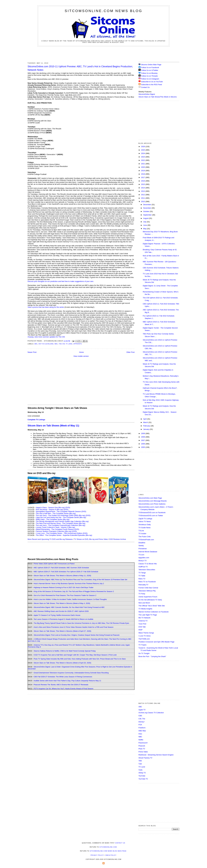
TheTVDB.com (144, 639)
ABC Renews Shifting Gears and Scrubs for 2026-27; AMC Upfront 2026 (61, 611)
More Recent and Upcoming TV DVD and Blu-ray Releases (50, 539)
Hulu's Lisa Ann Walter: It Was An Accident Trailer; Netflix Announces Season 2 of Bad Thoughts (70, 599)
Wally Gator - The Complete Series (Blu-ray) (53, 519)
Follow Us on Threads (149, 76)
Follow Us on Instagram (150, 79)
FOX (140, 725)
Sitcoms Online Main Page (150, 65)
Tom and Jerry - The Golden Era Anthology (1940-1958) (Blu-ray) (60, 515)
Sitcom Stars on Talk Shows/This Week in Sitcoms (158, 97)
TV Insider (142, 534)
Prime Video (143, 752)
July (145, 222)
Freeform (142, 728)
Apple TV (142, 710)
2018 (143, 174)
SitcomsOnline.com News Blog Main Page (108, 851)
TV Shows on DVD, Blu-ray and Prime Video (91, 539)
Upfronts (77, 344)
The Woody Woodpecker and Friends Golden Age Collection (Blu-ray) (62, 521)
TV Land (69, 344)
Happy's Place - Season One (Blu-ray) (50, 507)
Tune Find (142, 624)
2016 (143, 181)
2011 (143, 198)
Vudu (140, 770)
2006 (143, 444)
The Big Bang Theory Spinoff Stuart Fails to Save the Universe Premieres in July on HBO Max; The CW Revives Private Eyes (81, 623)
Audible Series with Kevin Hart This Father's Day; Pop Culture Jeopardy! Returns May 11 (67, 681)
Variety (141, 546)
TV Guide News (144, 528)
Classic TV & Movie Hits (148, 564)
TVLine (141, 531)
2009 (143, 433)
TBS (140, 761)
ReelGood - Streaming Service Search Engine (156, 755)
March (146, 422)
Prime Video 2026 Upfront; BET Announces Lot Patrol (54, 564)
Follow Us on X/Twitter (150, 70)
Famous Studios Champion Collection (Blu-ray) (54, 531)
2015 (143, 184)
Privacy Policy (97, 855)
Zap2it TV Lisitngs (145, 519)
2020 (143, 167)
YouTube (142, 776)
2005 (143, 447)
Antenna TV (143, 621)
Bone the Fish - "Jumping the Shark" (152, 656)
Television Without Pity (147, 591)
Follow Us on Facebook (150, 67)
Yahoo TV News (145, 522)
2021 (143, 164)
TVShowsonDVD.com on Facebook (152, 513)
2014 (143, 188)
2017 (143, 177)
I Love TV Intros (145, 636)
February (147, 426)
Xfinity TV (142, 773)
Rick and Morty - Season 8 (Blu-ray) (49, 509)
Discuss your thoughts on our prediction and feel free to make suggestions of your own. (61, 281)
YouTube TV (143, 779)
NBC (56, 344)
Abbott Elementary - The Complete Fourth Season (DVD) (57, 529)
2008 (143, 437)
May (145, 229)
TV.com (141, 555)
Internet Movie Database (148, 552)
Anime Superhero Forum (148, 597)
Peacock (142, 746)
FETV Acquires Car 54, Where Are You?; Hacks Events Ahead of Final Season (63, 689)
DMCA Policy (111, 855)
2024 (143, 153)
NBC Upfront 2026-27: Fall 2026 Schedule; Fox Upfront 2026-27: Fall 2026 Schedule (66, 572)
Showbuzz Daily (145, 525)
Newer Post (32, 352)
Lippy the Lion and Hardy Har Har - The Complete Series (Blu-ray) (61, 517)
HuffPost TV (143, 567)
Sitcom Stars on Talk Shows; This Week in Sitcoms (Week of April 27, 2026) (62, 631)
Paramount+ (143, 743)
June (145, 225)
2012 (143, 195)
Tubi (140, 764)
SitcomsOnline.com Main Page (150, 498)
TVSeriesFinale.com (146, 540)
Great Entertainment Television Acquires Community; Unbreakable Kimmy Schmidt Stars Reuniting (71, 673)
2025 (143, 150)
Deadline (142, 543)
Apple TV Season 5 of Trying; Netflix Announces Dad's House (57, 615)
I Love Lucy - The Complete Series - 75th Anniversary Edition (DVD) (62, 533)
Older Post (130, 352)
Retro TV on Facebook (147, 582)
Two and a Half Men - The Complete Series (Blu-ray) (56, 513)
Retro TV (142, 579)
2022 (143, 160)
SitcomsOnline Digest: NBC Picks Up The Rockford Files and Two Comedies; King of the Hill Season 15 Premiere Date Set (80, 580)
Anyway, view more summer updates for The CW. (46, 337)
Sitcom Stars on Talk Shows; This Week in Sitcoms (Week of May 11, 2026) (62, 576)
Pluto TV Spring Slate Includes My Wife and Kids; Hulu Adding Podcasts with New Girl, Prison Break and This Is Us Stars (80, 659)
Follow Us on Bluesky (149, 73)
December (147, 205)
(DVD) (68, 507)
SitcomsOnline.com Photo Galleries (152, 504)
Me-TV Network (144, 618)
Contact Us (144, 87)
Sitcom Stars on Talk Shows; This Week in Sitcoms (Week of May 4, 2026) (62, 603)
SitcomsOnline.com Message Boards (153, 501)
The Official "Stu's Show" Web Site (152, 606)
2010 (143, 202)
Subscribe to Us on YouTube (152, 82)
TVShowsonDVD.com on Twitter (151, 516)
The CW (62, 344)
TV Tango (142, 573)
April (145, 419)
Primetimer (143, 549)
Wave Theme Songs (146, 633)
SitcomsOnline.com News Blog (103, 11)
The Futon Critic (145, 537)
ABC (36, 344)
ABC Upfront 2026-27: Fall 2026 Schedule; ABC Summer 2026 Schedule (61, 568)
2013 (143, 191)
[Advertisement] (103, 54)
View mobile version (81, 356)
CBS (140, 716)
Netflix (141, 740)
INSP (140, 630)
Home (82, 352)
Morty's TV (143, 561)
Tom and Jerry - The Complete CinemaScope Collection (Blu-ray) (61, 525)
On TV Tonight (144, 653)
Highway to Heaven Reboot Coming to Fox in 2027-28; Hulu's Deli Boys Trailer (64, 587)
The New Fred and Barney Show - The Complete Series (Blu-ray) (61, 523)
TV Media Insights (145, 609)
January (147, 429)
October (147, 211)
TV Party (142, 594)
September (148, 215)
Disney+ (142, 722)
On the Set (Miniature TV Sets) (150, 600)
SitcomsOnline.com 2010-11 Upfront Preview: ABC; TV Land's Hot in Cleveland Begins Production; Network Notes (80, 68)
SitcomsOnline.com (108, 847)
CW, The (142, 719)
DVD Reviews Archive (118, 539)
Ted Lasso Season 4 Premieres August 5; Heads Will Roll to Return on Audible (63, 619)
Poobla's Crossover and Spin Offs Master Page (156, 642)
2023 (143, 157)
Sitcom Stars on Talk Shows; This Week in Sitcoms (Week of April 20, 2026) (62, 663)
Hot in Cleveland (46, 344)
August (146, 218)
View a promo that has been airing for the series (46, 307)
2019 (143, 171)
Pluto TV (142, 749)
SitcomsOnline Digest (147, 94)
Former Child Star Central (148, 588)
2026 (143, 147)
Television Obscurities (147, 570)
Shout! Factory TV (145, 758)
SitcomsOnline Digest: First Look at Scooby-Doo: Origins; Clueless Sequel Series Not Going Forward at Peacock (77, 635)
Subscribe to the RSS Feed (152, 85)
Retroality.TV (143, 585)
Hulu (140, 734)
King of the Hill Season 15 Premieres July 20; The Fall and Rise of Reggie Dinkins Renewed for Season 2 (74, 591)
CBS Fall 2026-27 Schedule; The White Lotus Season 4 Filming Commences (63, 677)
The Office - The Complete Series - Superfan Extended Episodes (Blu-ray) (64, 535)
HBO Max (142, 731)
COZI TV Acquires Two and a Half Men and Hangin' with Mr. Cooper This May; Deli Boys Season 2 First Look (75, 655)
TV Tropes (142, 645)
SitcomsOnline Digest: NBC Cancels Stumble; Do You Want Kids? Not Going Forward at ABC (69, 607)
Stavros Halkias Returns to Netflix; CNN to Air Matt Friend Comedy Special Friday (65, 651)
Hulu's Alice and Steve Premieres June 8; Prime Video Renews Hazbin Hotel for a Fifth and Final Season (74, 627)
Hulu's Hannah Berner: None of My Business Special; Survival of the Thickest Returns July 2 (69, 583)
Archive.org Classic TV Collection (151, 713)
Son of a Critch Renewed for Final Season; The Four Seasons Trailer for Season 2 (65, 595)
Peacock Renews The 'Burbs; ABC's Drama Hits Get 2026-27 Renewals (61, 685)
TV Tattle (142, 576)
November (147, 208)
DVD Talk (142, 627)
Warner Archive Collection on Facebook (154, 612)
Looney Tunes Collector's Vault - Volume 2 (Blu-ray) (55, 527)
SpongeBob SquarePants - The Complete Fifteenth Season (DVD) (61, 511)
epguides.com (144, 558)
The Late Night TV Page (148, 615)
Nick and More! (144, 603)
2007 (143, 440)
